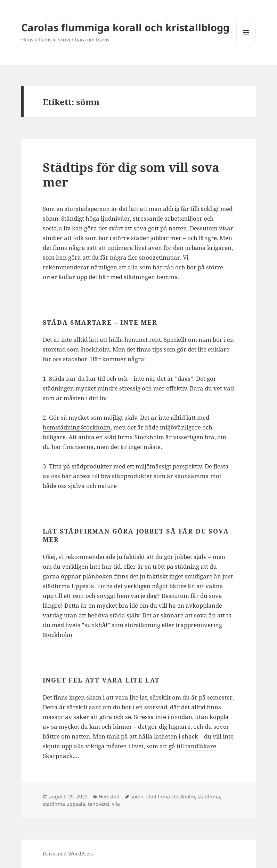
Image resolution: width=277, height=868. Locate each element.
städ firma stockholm (171, 796)
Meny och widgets (246, 42)
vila (116, 804)
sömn (137, 796)
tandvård (99, 804)
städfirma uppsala (64, 804)
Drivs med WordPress (68, 854)
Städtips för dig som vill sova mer (131, 175)
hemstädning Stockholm (77, 427)
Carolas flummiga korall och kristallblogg (125, 27)
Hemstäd (109, 796)
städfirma (209, 796)
